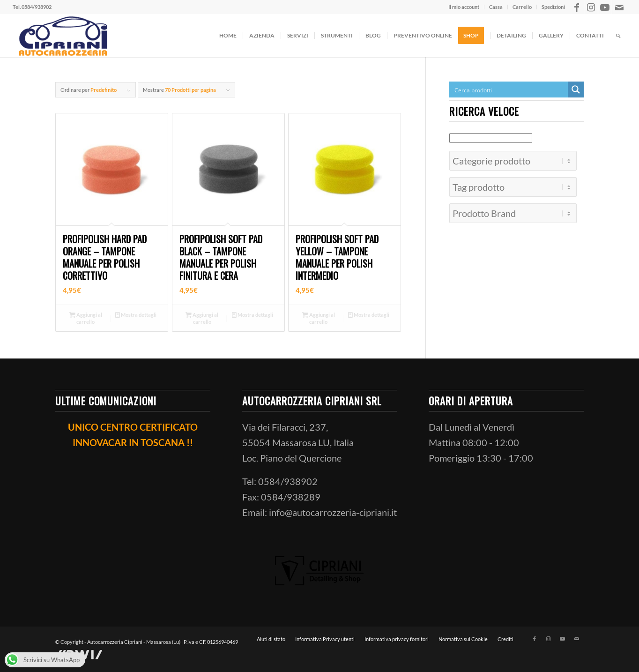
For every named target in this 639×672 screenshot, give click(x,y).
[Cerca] (618, 36)
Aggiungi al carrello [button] (86, 318)
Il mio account (464, 7)
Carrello (522, 7)
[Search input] (509, 90)
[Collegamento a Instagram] (591, 7)
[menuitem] (464, 7)
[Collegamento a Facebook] (577, 7)
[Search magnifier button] (576, 90)
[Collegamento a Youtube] (605, 7)
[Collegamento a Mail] (619, 7)
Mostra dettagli (136, 315)
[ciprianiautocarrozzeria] (62, 36)
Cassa (496, 7)
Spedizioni (553, 7)
